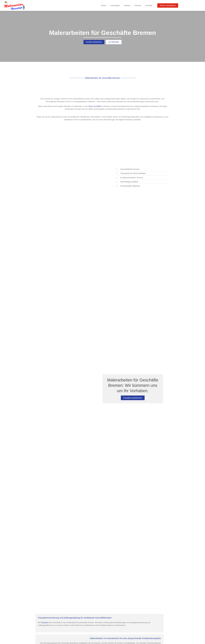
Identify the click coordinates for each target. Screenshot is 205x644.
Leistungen (115, 5)
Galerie (127, 5)
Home (104, 5)
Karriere (138, 5)
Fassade (44, 623)
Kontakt (149, 5)
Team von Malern (95, 106)
